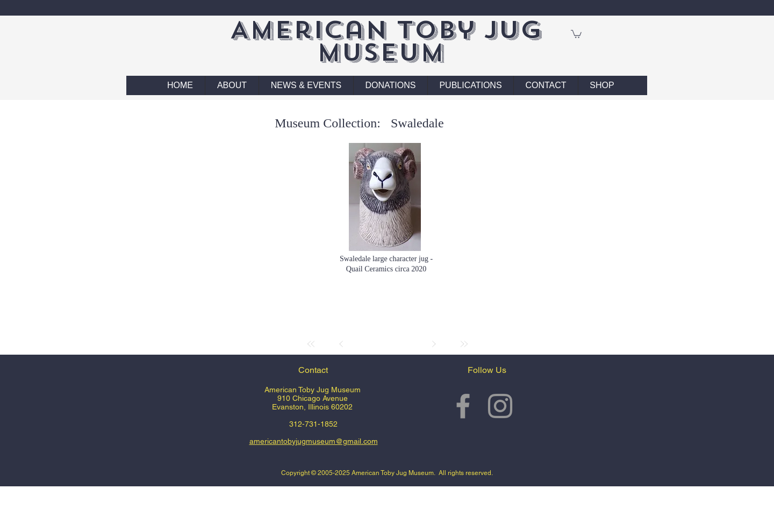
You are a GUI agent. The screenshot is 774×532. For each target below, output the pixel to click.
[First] (311, 344)
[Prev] (341, 344)
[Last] (464, 344)
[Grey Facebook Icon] (463, 406)
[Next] (434, 344)
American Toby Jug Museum (386, 41)
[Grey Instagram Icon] (500, 406)
